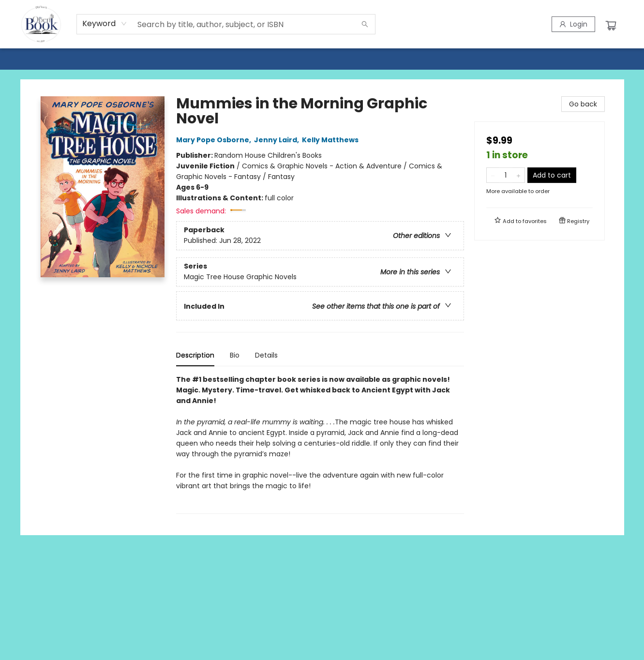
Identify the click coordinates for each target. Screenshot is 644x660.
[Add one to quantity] (518, 175)
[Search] (365, 24)
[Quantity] (506, 175)
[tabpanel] (320, 444)
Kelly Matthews (332, 140)
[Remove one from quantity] (493, 175)
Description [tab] (195, 355)
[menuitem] (20, 59)
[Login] (573, 24)
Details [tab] (266, 355)
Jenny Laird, (278, 140)
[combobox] (105, 24)
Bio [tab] (235, 355)
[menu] (322, 59)
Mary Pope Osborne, (215, 140)
